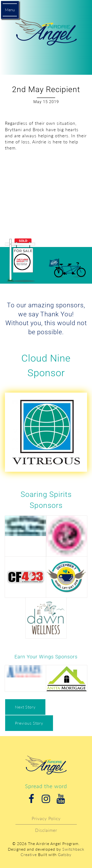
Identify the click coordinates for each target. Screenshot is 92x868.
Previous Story (29, 723)
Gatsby (65, 854)
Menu (10, 10)
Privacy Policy (46, 818)
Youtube (61, 799)
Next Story (25, 707)
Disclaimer (46, 830)
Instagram (46, 799)
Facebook (31, 799)
